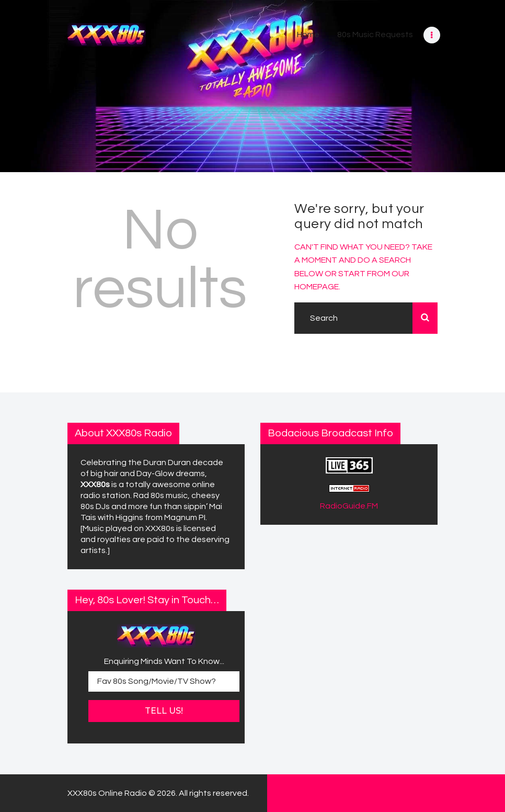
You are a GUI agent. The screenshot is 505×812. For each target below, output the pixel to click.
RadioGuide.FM (349, 506)
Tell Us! (164, 711)
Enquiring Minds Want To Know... (164, 661)
